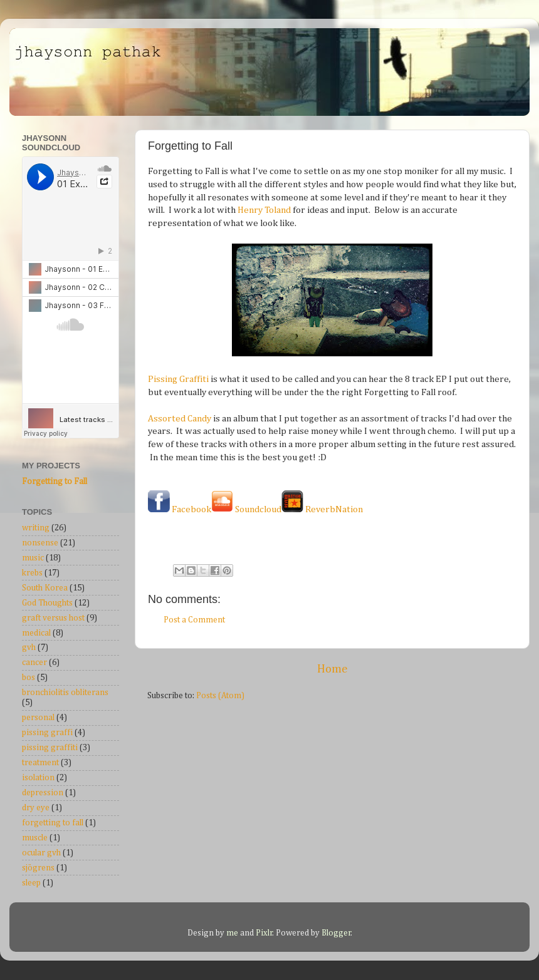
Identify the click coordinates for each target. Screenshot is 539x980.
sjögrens (38, 868)
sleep (31, 883)
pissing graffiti (50, 748)
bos (29, 678)
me (233, 933)
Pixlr (264, 933)
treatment (40, 763)
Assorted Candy (180, 419)
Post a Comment (194, 620)
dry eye (36, 808)
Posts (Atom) (220, 696)
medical (36, 633)
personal (38, 718)
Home (332, 669)
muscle (35, 838)
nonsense (40, 543)
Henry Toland (264, 210)
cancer (34, 663)
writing (36, 528)
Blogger (336, 933)
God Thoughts (47, 603)
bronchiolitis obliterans (65, 693)
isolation (38, 778)
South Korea (45, 588)
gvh (29, 647)
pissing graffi (47, 733)
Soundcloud (246, 509)
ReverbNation (322, 509)
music (33, 558)
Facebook (180, 509)
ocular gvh (41, 853)
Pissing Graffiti (178, 379)
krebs (32, 573)
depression (43, 793)
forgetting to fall (53, 823)
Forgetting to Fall (55, 482)
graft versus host (53, 618)
